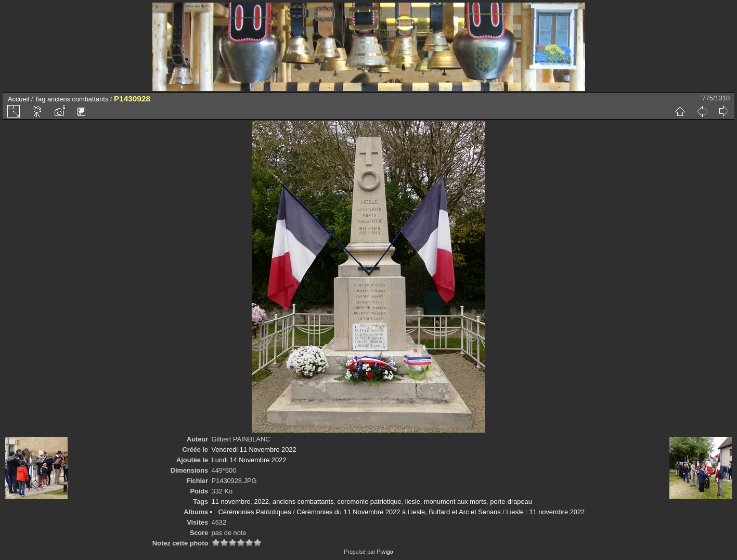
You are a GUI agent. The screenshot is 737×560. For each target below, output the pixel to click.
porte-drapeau (511, 502)
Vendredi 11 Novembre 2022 (254, 450)
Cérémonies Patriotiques (254, 512)
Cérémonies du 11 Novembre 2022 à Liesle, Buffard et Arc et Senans (398, 512)
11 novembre (231, 502)
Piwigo (385, 552)
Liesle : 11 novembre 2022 (545, 512)
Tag (40, 99)
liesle (413, 502)
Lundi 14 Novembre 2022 (249, 460)
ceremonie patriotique (370, 502)
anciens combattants (78, 99)
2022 (261, 502)
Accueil (18, 99)
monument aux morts (455, 502)
